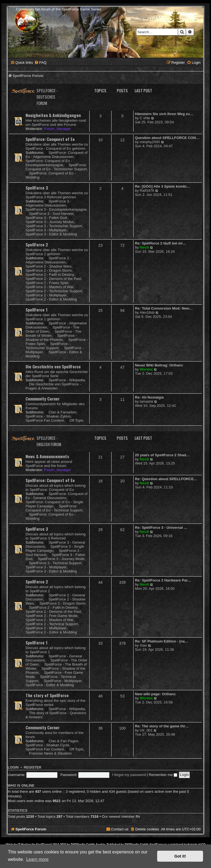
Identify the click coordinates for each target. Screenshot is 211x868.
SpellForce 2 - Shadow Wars (49, 265)
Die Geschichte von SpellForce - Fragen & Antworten (53, 386)
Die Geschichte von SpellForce (53, 366)
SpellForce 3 (37, 188)
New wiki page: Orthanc (155, 694)
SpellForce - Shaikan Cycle (55, 743)
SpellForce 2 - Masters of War (50, 285)
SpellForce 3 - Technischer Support (54, 224)
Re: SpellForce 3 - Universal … (161, 528)
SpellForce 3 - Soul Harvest (49, 214)
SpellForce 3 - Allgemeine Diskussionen (48, 203)
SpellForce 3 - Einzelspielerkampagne (56, 208)
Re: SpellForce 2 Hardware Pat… (163, 580)
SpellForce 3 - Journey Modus (50, 220)
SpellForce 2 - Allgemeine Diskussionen (48, 260)
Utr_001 (146, 730)
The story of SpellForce (47, 695)
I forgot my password (129, 775)
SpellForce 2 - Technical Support (52, 622)
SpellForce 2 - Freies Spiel (56, 281)
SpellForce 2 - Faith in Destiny (51, 273)
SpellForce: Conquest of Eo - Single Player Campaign (54, 502)
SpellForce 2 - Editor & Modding (51, 298)
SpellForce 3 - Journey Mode (59, 559)
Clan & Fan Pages (62, 741)
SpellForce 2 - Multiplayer (57, 293)
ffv (138, 816)
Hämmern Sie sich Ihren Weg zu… (164, 114)
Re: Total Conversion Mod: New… (164, 308)
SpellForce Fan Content (51, 419)
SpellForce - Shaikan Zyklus (54, 415)
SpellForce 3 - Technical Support (53, 563)
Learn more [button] (37, 859)
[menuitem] (40, 62)
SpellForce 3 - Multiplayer (57, 228)
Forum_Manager (57, 129)
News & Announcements (47, 456)
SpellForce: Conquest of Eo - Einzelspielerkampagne (52, 161)
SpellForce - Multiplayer (61, 681)
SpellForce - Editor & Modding (56, 683)
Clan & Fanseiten (61, 412)
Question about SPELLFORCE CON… (167, 138)
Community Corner (43, 399)
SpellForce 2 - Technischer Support (54, 289)
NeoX (145, 247)
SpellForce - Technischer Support (48, 346)
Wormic (146, 369)
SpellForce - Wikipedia (65, 380)
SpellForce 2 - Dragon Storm (51, 269)
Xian (143, 645)
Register (32, 767)
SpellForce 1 (37, 310)
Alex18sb (147, 312)
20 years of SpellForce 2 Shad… (162, 455)
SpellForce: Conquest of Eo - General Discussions (56, 496)
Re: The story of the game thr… (162, 726)
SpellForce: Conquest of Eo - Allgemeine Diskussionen (56, 155)
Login (13, 767)
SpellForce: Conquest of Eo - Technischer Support (56, 167)
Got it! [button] (180, 856)
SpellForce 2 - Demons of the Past (53, 277)
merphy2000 (150, 142)
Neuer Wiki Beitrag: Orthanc (159, 365)
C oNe (145, 118)
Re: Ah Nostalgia (149, 397)
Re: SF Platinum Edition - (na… (162, 641)
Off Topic (75, 420)
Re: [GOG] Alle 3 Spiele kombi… (163, 186)
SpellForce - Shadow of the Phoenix (51, 338)
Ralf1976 (147, 190)
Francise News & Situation (49, 753)
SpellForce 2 (37, 244)
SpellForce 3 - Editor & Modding (51, 233)
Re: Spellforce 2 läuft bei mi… (160, 243)
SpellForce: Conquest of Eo (50, 139)
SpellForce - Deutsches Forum (47, 97)
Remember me (163, 775)
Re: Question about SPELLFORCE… (166, 479)
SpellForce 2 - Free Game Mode (56, 614)
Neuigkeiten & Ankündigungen (53, 115)
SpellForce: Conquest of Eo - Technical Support (54, 508)
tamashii (147, 401)
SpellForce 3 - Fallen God (52, 216)
